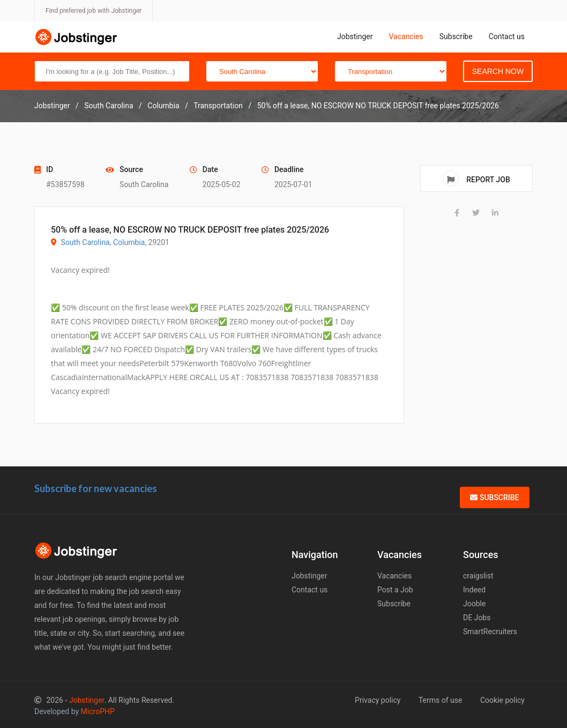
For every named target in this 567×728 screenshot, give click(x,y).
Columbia (129, 242)
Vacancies (406, 36)
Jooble (474, 604)
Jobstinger (355, 36)
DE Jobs (477, 618)
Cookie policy (502, 700)
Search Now (498, 71)
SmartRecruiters (490, 632)
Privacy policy (378, 700)
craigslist (478, 576)
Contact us (507, 36)
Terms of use (441, 700)
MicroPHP (98, 711)
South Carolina (85, 242)
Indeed (474, 590)
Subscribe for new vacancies (96, 488)
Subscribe (456, 36)
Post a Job (395, 590)
